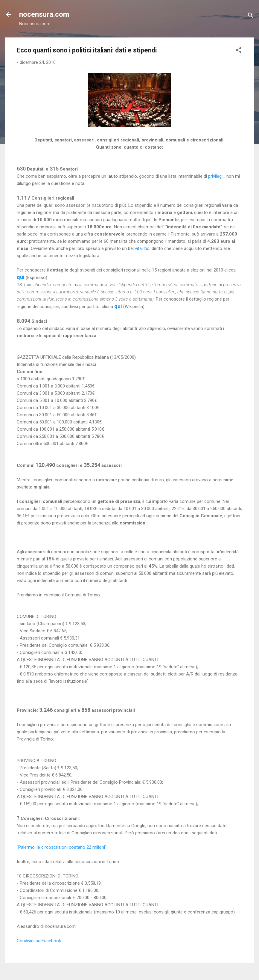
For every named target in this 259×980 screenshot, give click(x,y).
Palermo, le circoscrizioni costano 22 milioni (62, 847)
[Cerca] (251, 16)
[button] (239, 51)
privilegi (215, 176)
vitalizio (142, 248)
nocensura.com (44, 14)
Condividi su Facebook (39, 941)
